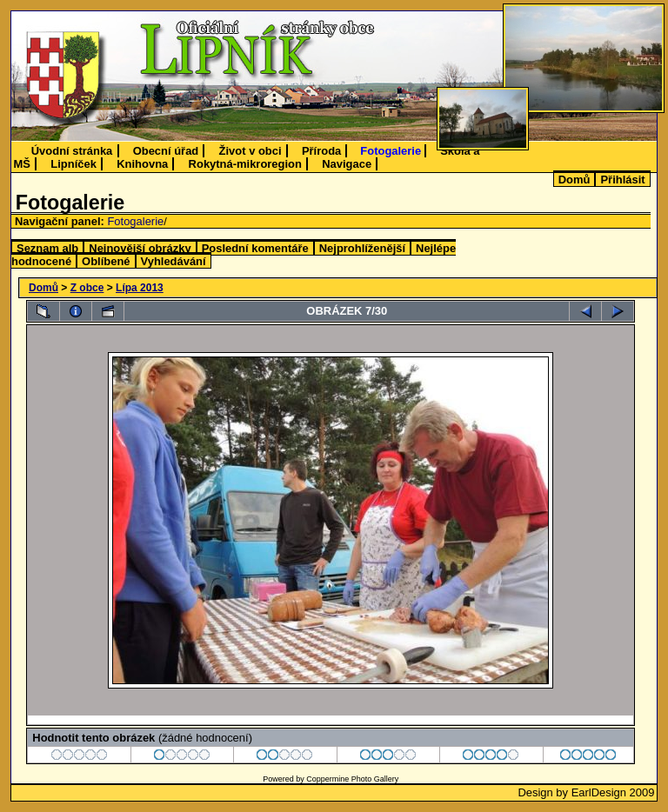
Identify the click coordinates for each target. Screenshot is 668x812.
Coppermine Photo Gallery (352, 779)
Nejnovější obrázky (140, 248)
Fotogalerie (391, 151)
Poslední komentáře (255, 248)
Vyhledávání (174, 261)
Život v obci (250, 151)
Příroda (321, 151)
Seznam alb (47, 248)
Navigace (347, 164)
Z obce (87, 288)
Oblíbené (106, 261)
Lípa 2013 (140, 288)
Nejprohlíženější (362, 248)
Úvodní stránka (72, 151)
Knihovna (142, 164)
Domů (574, 180)
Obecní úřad (166, 151)
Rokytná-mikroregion (245, 164)
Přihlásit (622, 180)
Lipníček (73, 164)
